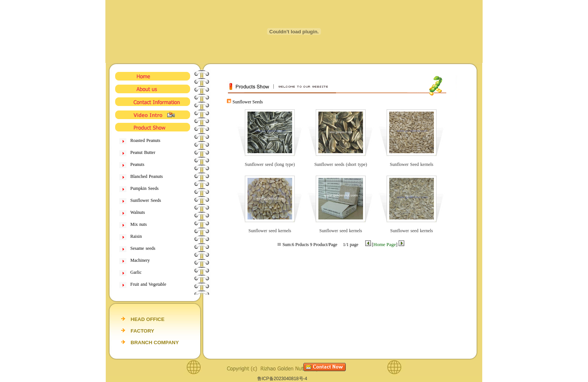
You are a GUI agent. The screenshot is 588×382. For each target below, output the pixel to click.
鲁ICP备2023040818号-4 (282, 379)
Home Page (385, 244)
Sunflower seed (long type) (270, 164)
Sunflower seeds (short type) (341, 164)
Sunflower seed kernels (270, 231)
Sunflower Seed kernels (411, 164)
